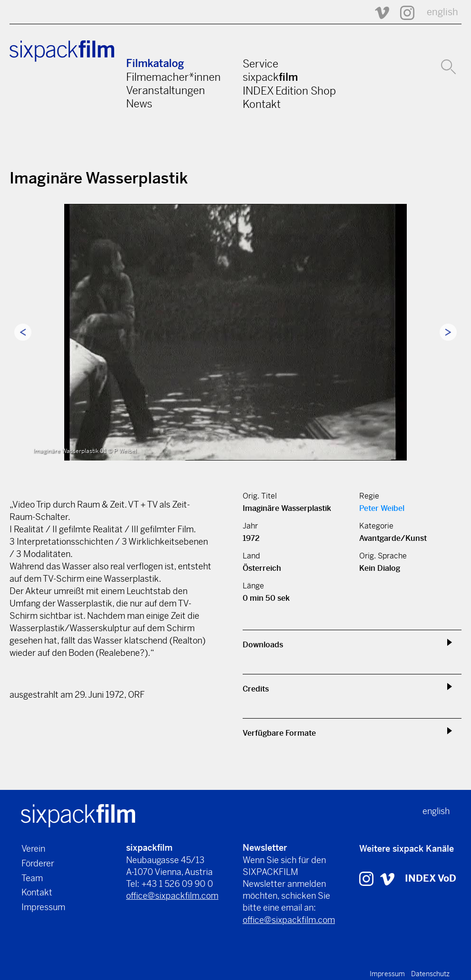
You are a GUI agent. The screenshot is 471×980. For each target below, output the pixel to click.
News (139, 104)
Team (32, 878)
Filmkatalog (155, 63)
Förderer (38, 863)
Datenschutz (430, 974)
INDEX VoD (431, 879)
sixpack (270, 77)
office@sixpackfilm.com (172, 896)
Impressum (43, 907)
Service (260, 64)
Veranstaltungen (166, 90)
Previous (23, 332)
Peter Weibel (382, 508)
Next (448, 332)
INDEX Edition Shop (289, 91)
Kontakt (262, 104)
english (442, 12)
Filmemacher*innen (173, 77)
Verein (33, 849)
